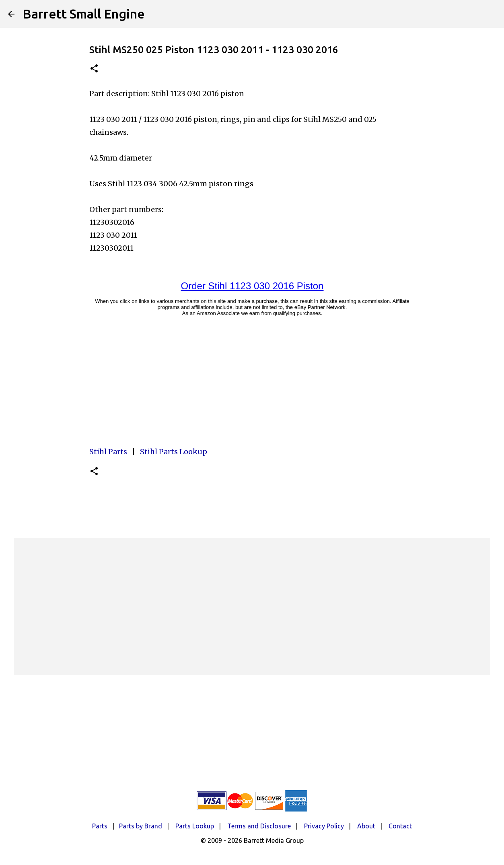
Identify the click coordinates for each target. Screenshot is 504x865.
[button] (94, 69)
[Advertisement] (252, 607)
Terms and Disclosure (259, 826)
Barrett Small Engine (84, 14)
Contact (400, 826)
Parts (100, 826)
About (366, 826)
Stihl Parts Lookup (174, 452)
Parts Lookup (195, 826)
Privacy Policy (324, 826)
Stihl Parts (108, 452)
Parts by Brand (141, 826)
